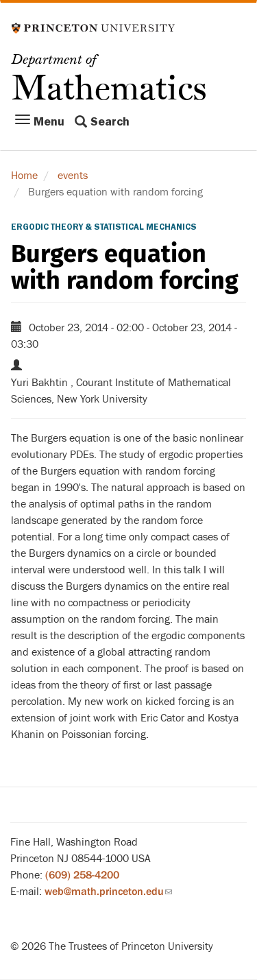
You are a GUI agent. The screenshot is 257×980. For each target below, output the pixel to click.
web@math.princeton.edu (108, 892)
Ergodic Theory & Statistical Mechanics (104, 227)
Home (24, 176)
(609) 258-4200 (82, 875)
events (73, 176)
